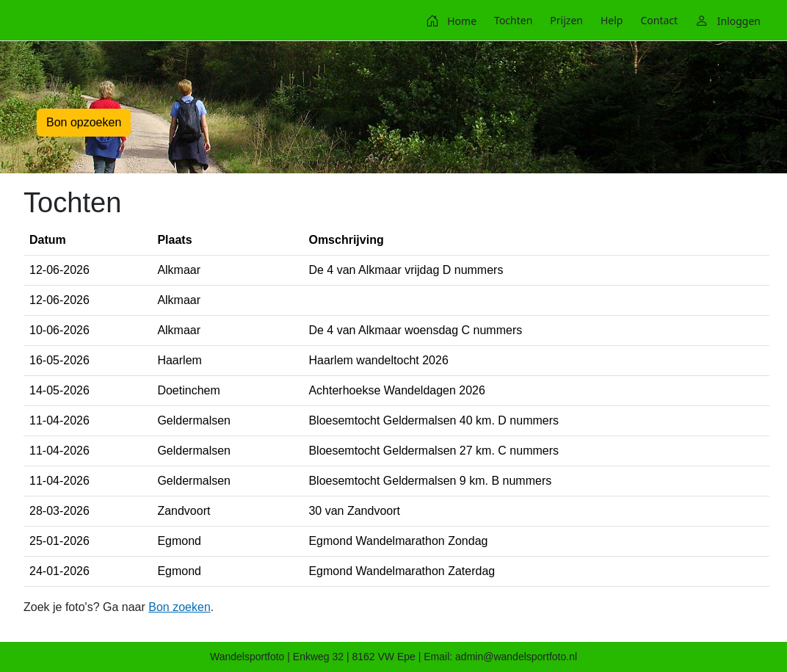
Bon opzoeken (84, 122)
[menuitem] (451, 21)
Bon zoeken (179, 607)
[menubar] (593, 21)
